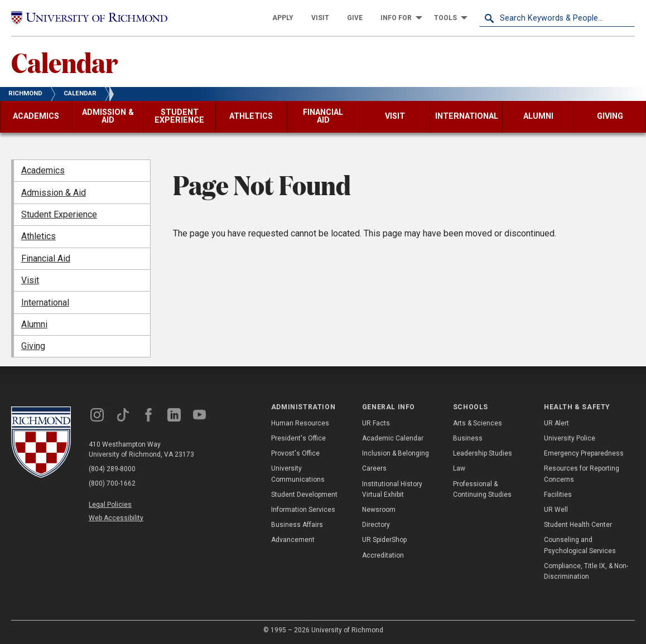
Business (468, 438)
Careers (374, 468)
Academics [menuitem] (43, 170)
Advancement (293, 540)
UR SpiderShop (384, 540)
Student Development (304, 495)
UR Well (556, 510)
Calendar (64, 62)
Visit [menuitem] (30, 280)
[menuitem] (283, 18)
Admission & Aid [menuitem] (54, 193)
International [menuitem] (45, 302)
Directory (376, 525)
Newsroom (379, 510)
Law (459, 468)
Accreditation (383, 555)
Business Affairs (297, 525)
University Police (570, 438)
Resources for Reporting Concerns (582, 474)
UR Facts (376, 423)
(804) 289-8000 (112, 469)
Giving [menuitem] (33, 346)
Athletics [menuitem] (38, 236)
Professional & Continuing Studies (482, 489)
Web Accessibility (116, 518)
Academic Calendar (393, 438)
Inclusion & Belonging (396, 453)
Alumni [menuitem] (34, 324)
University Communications (298, 474)
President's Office (298, 438)
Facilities (558, 495)
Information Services (303, 510)
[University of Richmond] (89, 18)
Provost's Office (295, 453)
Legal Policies (110, 505)
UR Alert (556, 423)
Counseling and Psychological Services (580, 545)
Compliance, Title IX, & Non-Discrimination (586, 571)
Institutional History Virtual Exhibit (392, 489)
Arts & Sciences (478, 423)
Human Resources (300, 423)
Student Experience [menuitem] (59, 214)
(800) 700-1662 (112, 483)
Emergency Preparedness (584, 453)
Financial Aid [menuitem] (46, 258)
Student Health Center (578, 525)
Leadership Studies (483, 453)
